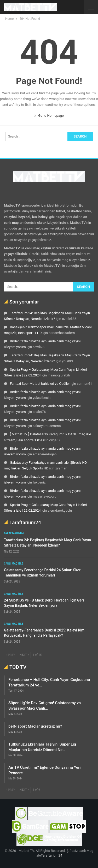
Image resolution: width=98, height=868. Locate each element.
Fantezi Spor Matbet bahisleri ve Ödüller (40, 384)
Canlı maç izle (13, 564)
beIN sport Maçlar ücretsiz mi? (35, 726)
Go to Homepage (49, 116)
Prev (10, 655)
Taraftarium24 (14, 533)
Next (24, 655)
